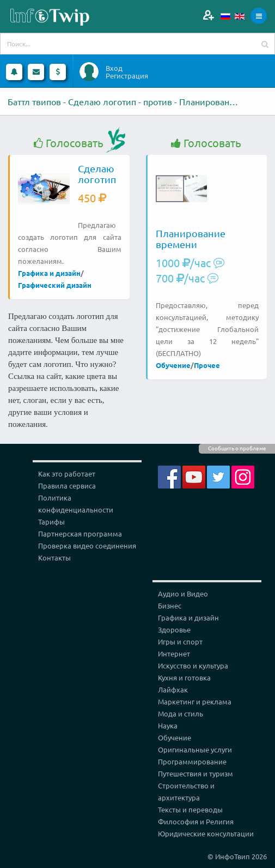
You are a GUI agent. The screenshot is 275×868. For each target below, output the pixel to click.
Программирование (192, 761)
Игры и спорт (180, 641)
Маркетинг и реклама (195, 701)
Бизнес (170, 605)
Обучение (173, 365)
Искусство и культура (193, 665)
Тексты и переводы (190, 809)
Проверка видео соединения (87, 545)
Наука (168, 725)
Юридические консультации (206, 833)
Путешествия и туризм (195, 773)
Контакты (54, 557)
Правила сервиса (67, 486)
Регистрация (127, 76)
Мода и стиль (181, 713)
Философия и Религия (196, 821)
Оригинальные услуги (195, 749)
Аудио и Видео (183, 593)
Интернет (174, 653)
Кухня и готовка (184, 677)
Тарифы (51, 522)
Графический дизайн (55, 285)
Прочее (207, 365)
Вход (114, 68)
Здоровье (174, 629)
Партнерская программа (80, 534)
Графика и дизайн (49, 273)
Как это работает (67, 474)
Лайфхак (173, 689)
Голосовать (69, 143)
